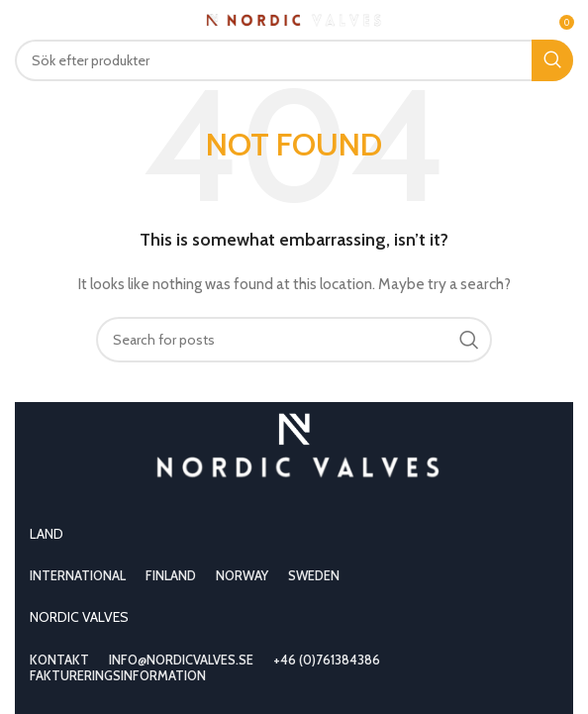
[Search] (294, 60)
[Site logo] (294, 18)
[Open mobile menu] (48, 20)
